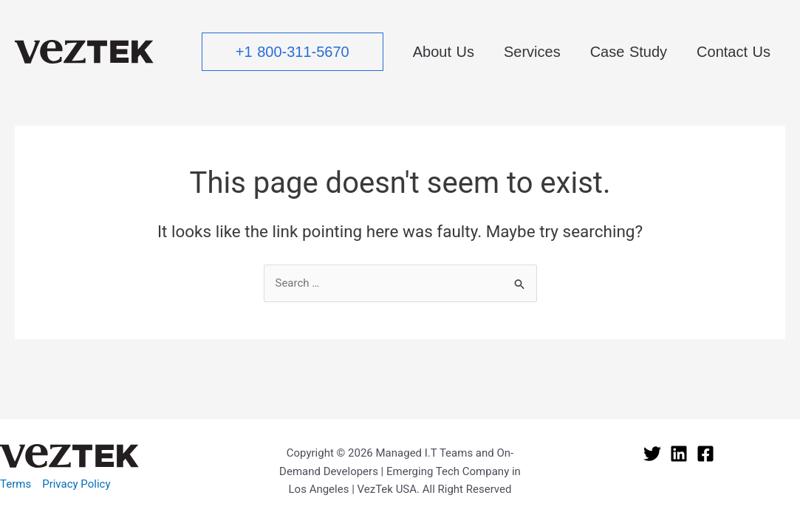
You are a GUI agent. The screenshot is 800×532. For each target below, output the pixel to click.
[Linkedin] (679, 454)
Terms (16, 484)
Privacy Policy (76, 484)
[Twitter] (652, 454)
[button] (293, 52)
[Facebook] (705, 454)
